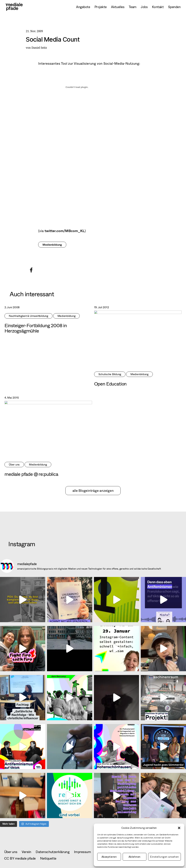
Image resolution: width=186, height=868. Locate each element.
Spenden (174, 7)
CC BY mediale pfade (20, 858)
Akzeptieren (109, 857)
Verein (26, 852)
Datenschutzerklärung (53, 852)
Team (133, 7)
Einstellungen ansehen (165, 857)
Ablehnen (135, 857)
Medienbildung (52, 245)
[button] (179, 828)
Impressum (82, 852)
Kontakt (158, 7)
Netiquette (48, 858)
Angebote (83, 7)
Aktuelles (118, 7)
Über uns (11, 852)
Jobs (144, 7)
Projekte (101, 7)
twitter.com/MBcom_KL (65, 231)
